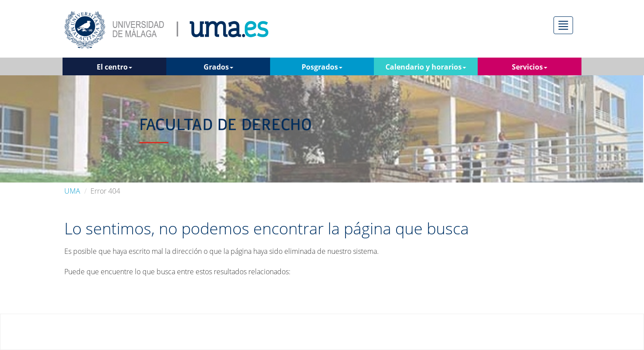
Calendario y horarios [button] (426, 67)
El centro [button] (114, 67)
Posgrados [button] (322, 67)
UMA (72, 191)
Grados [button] (218, 67)
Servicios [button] (530, 67)
